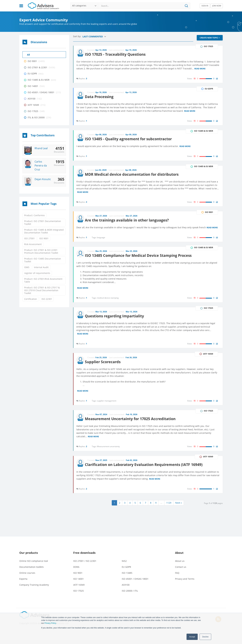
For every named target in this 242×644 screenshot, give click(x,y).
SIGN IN (205, 6)
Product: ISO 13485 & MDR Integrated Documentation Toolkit (44, 231)
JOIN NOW (217, 6)
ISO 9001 (44, 238)
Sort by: (77, 36)
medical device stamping (108, 300)
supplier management (107, 404)
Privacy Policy (50, 623)
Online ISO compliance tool (34, 565)
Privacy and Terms (185, 583)
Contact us (181, 571)
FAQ (177, 577)
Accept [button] (192, 637)
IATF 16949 (79, 589)
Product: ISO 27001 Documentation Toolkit (43, 223)
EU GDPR (126, 571)
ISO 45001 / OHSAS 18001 (135, 583)
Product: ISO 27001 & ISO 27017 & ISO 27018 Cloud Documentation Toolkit (42, 290)
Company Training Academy (34, 589)
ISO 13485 (127, 577)
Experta (23, 583)
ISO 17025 (78, 595)
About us (180, 565)
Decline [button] (205, 637)
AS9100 (126, 589)
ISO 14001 (78, 583)
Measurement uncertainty (109, 450)
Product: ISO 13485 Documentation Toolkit (43, 260)
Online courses (27, 577)
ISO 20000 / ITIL (130, 595)
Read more (211, 68)
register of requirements (37, 273)
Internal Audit (41, 267)
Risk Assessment (33, 244)
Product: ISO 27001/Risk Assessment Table (43, 280)
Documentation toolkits (32, 571)
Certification (31, 299)
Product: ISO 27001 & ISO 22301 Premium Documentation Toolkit (41, 251)
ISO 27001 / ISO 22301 (85, 565)
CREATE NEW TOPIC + (210, 38)
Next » (179, 507)
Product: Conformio (34, 215)
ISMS (27, 267)
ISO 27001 (29, 238)
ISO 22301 (47, 299)
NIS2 (124, 565)
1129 (169, 507)
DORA (76, 571)
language (101, 239)
